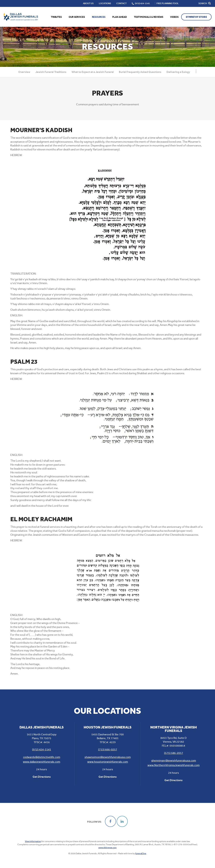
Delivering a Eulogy (178, 72)
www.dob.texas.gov (107, 848)
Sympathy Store (196, 17)
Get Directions (42, 777)
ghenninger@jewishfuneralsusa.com (174, 760)
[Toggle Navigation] (196, 71)
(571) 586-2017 (174, 753)
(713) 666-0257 (108, 749)
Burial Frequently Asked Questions (140, 72)
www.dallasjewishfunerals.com (42, 762)
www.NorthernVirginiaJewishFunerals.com (174, 765)
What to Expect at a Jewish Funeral (93, 72)
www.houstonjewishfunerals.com (108, 762)
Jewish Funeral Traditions (51, 72)
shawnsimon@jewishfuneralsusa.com (108, 757)
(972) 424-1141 (42, 749)
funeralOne (141, 853)
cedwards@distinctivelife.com (42, 757)
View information (33, 841)
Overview (24, 72)
